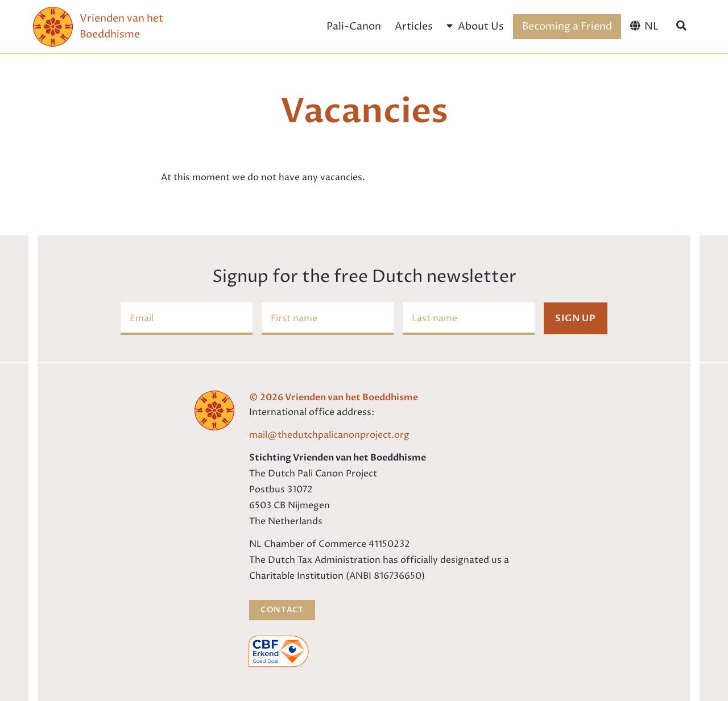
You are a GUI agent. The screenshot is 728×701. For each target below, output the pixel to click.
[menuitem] (644, 27)
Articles (414, 26)
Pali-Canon (354, 26)
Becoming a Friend (567, 26)
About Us (475, 26)
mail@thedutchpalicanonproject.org (329, 435)
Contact (282, 610)
